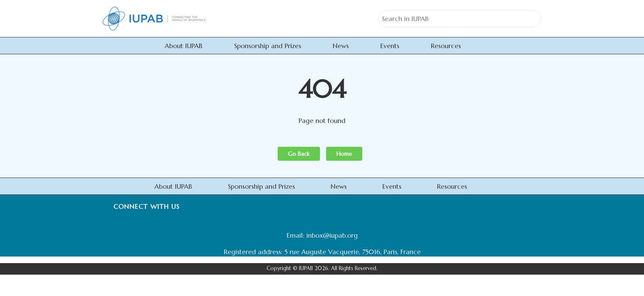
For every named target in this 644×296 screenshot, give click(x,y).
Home (344, 154)
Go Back (299, 154)
